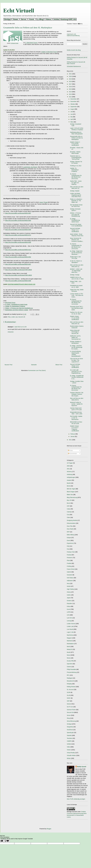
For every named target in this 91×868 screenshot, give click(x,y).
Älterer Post (59, 365)
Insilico (69, 595)
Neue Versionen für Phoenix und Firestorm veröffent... (77, 240)
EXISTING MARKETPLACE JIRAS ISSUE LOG (21, 284)
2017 (71, 84)
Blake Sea (70, 495)
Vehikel (69, 744)
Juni (72, 114)
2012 (71, 97)
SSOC (69, 698)
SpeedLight (70, 733)
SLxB (68, 695)
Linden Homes (71, 624)
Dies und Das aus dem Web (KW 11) (77, 266)
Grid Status (70, 578)
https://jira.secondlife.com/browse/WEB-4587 (18, 213)
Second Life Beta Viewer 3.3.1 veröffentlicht (75, 230)
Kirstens (69, 601)
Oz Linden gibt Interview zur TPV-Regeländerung (76, 372)
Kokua (69, 606)
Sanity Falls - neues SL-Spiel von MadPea (76, 183)
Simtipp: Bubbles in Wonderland (76, 342)
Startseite (34, 365)
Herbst (69, 586)
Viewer (69, 750)
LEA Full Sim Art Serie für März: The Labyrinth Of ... (77, 360)
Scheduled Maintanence (74, 66)
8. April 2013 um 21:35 (20, 327)
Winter (69, 758)
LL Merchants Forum (31, 43)
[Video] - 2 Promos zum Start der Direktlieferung (19, 308)
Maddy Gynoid (82, 767)
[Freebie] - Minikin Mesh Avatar (75, 153)
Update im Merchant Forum (49, 52)
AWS (68, 466)
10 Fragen (70, 463)
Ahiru (68, 469)
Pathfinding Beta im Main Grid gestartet (76, 133)
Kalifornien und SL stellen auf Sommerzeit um (75, 337)
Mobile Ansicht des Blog (74, 50)
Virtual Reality (71, 753)
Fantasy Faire (71, 552)
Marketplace (70, 644)
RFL (68, 675)
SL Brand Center (14, 43)
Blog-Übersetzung (72, 497)
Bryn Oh (69, 500)
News (68, 655)
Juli (72, 112)
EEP (68, 532)
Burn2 (69, 503)
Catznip (69, 512)
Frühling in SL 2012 (76, 166)
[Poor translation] (7, 841)
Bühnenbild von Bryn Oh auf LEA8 (76, 423)
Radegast (70, 678)
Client (69, 517)
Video (69, 747)
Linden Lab (14, 317)
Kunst (69, 609)
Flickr (68, 560)
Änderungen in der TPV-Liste (75, 258)
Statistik (69, 735)
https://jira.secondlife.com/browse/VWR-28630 (18, 270)
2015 (71, 89)
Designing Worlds (72, 520)
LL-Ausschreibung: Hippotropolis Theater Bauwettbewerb (76, 354)
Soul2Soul (70, 730)
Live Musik (70, 629)
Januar (73, 436)
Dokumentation (71, 523)
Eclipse (69, 538)
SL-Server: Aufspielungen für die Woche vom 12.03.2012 (76, 302)
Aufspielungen (71, 477)
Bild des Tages (71, 489)
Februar (73, 434)
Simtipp (69, 724)
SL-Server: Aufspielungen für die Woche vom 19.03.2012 (76, 246)
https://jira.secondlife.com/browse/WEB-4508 (18, 242)
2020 (71, 76)
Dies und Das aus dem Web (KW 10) (77, 323)
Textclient (70, 738)
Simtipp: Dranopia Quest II (75, 210)
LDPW (69, 612)
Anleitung (70, 474)
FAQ (9, 317)
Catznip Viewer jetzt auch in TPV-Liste (76, 409)
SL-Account (70, 690)
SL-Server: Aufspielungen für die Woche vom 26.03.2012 (76, 176)
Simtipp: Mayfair (75, 191)
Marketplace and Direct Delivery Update (17, 310)
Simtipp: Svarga (75, 275)
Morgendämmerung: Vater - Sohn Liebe (76, 413)
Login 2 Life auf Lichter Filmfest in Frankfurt (77, 129)
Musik (69, 652)
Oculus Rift (70, 661)
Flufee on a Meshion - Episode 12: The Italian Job (76, 201)
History (69, 592)
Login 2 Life (70, 632)
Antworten (11, 332)
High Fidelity (70, 589)
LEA (68, 615)
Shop (68, 718)
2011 (71, 440)
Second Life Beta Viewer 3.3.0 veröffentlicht (75, 366)
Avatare (69, 480)
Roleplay (69, 684)
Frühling (69, 566)
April (72, 119)
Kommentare (72, 454)
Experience (70, 543)
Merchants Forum (10, 303)
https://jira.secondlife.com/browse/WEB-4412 (18, 250)
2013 (71, 94)
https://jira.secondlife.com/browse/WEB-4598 (18, 281)
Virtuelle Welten (71, 755)
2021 (71, 74)
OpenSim (70, 664)
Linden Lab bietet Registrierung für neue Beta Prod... (76, 195)
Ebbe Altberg (71, 535)
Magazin (69, 638)
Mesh (68, 647)
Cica (68, 515)
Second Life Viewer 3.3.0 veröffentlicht (76, 225)
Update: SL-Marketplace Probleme (15, 306)
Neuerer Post (8, 365)
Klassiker (70, 603)
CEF (68, 506)
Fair (68, 549)
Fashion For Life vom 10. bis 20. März (76, 313)
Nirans (69, 658)
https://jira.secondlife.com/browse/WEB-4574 (18, 235)
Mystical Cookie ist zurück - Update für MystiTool (76, 404)
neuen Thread (44, 202)
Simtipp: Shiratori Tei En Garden (76, 162)
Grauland (70, 575)
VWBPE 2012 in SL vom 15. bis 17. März (77, 278)
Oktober (73, 104)
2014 (71, 92)
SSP (68, 701)
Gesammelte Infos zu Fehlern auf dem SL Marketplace (76, 138)
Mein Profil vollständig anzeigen (76, 799)
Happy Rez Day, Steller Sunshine (77, 290)
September (74, 107)
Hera (68, 583)
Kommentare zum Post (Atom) (37, 370)
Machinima (70, 635)
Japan (69, 598)
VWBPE (69, 741)
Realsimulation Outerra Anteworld (77, 327)
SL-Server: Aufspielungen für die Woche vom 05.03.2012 (76, 388)
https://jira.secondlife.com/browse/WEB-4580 (18, 220)
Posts (70, 450)
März (72, 122)
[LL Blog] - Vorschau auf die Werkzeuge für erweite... (76, 347)
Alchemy (69, 472)
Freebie (69, 563)
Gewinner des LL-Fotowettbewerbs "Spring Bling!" (76, 158)
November (74, 101)
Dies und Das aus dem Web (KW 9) (77, 399)
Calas (69, 509)
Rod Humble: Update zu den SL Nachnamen (76, 418)
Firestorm (70, 558)
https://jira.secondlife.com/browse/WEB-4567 (18, 264)
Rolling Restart (71, 687)
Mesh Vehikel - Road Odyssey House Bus (77, 235)
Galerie (69, 572)
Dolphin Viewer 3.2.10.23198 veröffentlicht (75, 318)
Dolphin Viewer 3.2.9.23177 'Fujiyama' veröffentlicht (74, 428)
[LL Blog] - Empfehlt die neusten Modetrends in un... (77, 377)
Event (69, 540)
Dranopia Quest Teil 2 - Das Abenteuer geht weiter (77, 308)
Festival (69, 555)
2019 (71, 79)
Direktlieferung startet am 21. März (76, 286)
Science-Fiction (71, 710)
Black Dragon (71, 492)
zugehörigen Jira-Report (30, 167)
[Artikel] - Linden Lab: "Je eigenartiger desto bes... (76, 271)
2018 (71, 81)
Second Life (22, 317)
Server (69, 715)
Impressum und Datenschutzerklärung (73, 35)
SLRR (69, 692)
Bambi (69, 483)
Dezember (74, 99)
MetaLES (70, 649)
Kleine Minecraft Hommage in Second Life (75, 332)
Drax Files (70, 526)
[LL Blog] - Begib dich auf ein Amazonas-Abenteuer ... (76, 253)
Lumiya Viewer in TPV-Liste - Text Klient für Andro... (77, 295)
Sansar (69, 704)
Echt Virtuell (19, 11)
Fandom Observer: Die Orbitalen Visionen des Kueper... (77, 394)
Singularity (70, 727)
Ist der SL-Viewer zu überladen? (76, 262)
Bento (69, 486)
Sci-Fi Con (70, 707)
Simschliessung (71, 721)
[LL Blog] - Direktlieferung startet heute (16, 304)
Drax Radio (70, 529)
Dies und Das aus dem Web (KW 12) (77, 188)
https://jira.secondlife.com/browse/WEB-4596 (18, 230)
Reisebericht (70, 681)
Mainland (70, 641)
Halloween (70, 581)
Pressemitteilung (72, 672)
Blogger (49, 829)
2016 (71, 87)
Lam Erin (69, 618)
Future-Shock (71, 569)
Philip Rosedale (71, 669)
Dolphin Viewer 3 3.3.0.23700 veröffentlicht (75, 144)
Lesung (69, 621)
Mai (72, 117)
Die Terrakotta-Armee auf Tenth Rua (76, 206)
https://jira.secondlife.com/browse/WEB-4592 (18, 257)
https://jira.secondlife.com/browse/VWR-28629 (18, 275)
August (73, 109)
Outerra (69, 667)
